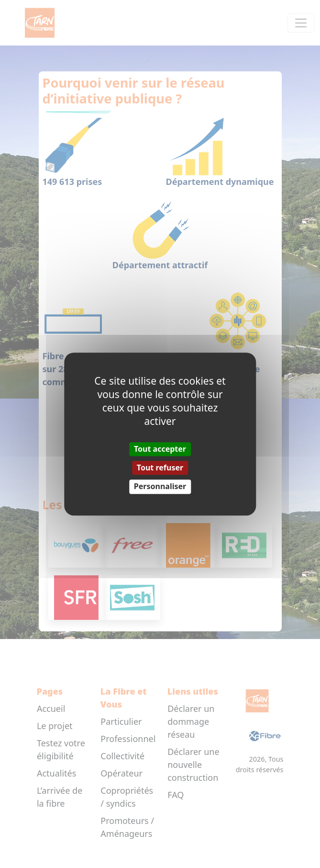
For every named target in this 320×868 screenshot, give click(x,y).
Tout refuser (160, 468)
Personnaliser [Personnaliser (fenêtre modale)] (160, 487)
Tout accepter (160, 449)
